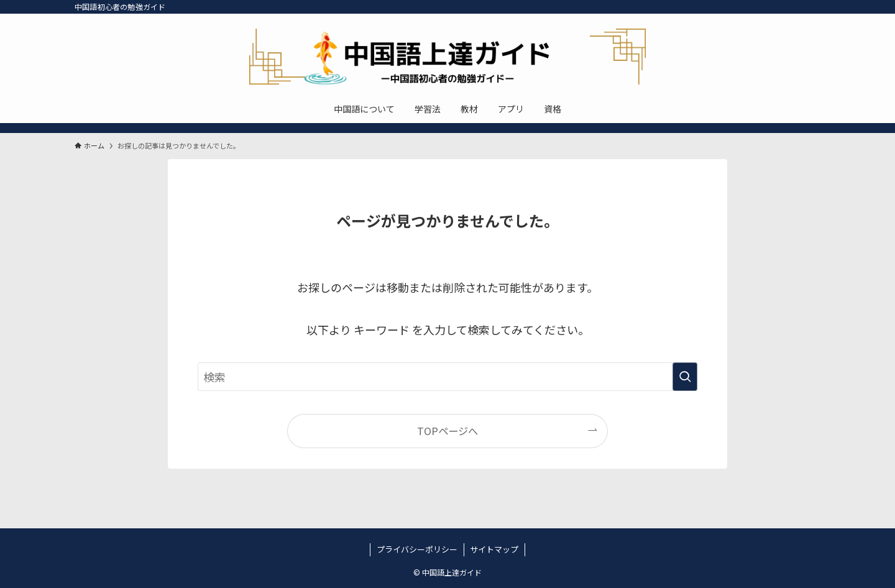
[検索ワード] (447, 377)
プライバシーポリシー (417, 549)
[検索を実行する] (685, 377)
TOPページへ (447, 431)
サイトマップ (494, 549)
